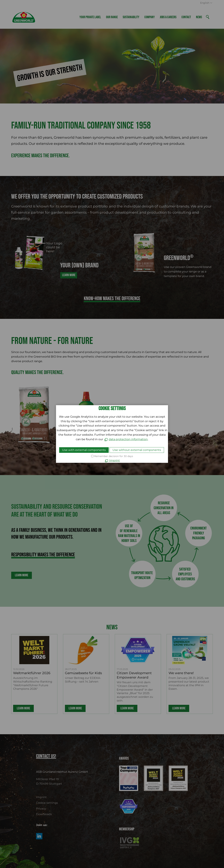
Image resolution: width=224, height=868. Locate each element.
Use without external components (137, 450)
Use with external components (84, 450)
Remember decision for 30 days (114, 456)
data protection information (128, 439)
